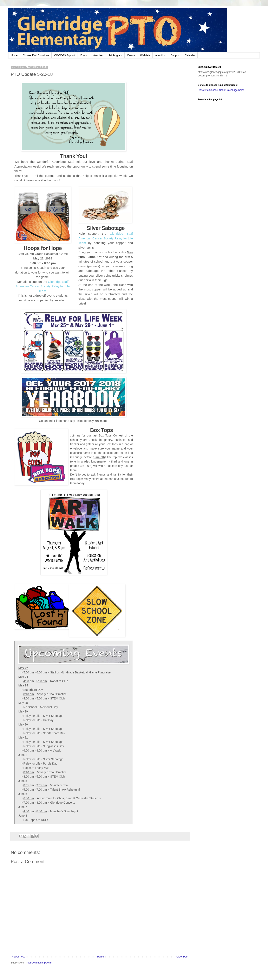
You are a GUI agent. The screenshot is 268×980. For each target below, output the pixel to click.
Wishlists (145, 55)
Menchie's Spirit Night (64, 811)
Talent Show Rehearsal (65, 790)
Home (14, 55)
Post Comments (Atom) (39, 963)
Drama (131, 55)
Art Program (115, 55)
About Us (160, 55)
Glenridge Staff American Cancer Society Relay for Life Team (43, 286)
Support (175, 55)
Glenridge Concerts (63, 803)
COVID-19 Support (65, 55)
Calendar (190, 55)
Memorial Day (49, 707)
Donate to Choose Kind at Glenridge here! (221, 90)
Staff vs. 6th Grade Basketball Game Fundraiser (81, 672)
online (80, 421)
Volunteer (98, 55)
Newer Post (18, 957)
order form (55, 421)
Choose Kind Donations (36, 55)
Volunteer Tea (59, 785)
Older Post (182, 957)
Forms (84, 55)
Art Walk (55, 750)
